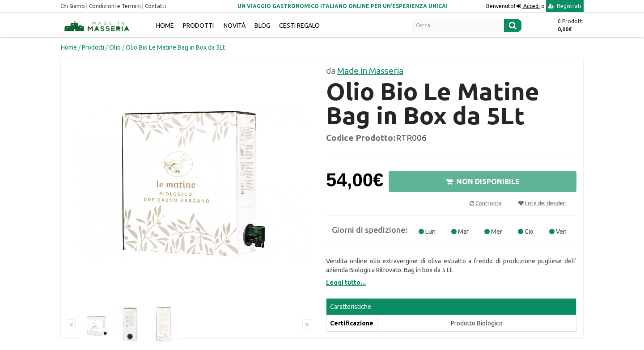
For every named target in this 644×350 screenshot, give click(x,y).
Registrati (565, 6)
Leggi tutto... (346, 283)
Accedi (531, 6)
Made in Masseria (370, 71)
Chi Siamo (73, 6)
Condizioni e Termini (115, 6)
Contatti (155, 6)
